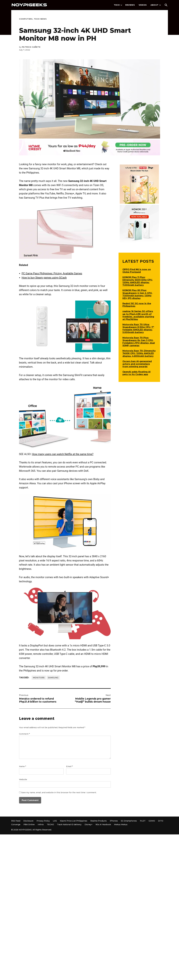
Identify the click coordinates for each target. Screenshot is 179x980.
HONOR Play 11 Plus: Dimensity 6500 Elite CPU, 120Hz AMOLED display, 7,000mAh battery (138, 281)
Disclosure (28, 821)
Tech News (40, 19)
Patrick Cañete (31, 47)
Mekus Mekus (121, 825)
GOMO (152, 821)
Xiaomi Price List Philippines (74, 821)
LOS (55, 821)
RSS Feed (16, 821)
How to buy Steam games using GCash (44, 278)
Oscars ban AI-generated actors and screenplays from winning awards (137, 364)
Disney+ (89, 825)
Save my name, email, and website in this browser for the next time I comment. (59, 793)
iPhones (114, 821)
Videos (143, 5)
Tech (117, 5)
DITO (161, 821)
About (155, 5)
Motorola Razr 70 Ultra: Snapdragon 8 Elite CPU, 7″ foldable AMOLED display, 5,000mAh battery (138, 328)
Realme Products (99, 821)
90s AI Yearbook (103, 825)
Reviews (130, 5)
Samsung (53, 678)
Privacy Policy (43, 821)
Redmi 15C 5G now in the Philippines (137, 305)
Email (69, 766)
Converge (16, 825)
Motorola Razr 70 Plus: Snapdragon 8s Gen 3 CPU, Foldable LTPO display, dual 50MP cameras (139, 342)
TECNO (50, 825)
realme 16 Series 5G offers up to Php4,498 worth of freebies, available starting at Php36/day (138, 315)
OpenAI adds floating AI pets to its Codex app (137, 373)
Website (23, 779)
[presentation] (121, 5)
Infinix (41, 825)
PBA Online (29, 825)
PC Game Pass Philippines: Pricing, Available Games (52, 273)
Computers (26, 19)
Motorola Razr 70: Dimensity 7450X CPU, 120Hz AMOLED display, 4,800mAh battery (139, 353)
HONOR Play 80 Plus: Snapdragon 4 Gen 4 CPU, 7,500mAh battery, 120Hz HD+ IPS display (137, 294)
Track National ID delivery (69, 825)
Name (23, 766)
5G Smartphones (129, 821)
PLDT (143, 821)
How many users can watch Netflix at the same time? (63, 454)
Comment (24, 734)
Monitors (39, 678)
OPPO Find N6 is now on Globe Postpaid (137, 271)
